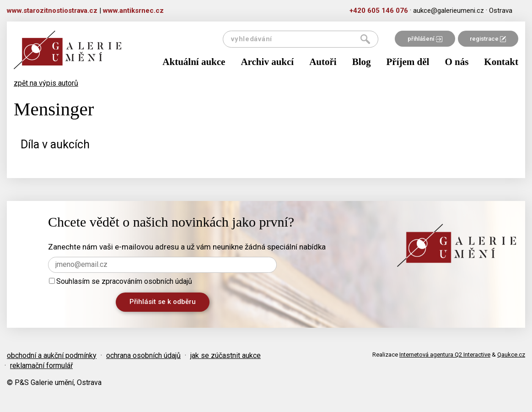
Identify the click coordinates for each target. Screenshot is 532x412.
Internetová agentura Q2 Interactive (445, 355)
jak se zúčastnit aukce (226, 355)
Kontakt (501, 62)
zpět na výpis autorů (46, 83)
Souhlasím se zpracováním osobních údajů (121, 281)
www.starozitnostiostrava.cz (52, 11)
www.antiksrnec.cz (133, 11)
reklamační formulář (41, 366)
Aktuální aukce (194, 62)
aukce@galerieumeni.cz (449, 11)
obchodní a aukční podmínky (52, 355)
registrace (488, 39)
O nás (457, 62)
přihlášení (425, 39)
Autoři (323, 62)
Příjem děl (408, 62)
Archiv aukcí (267, 62)
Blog (362, 62)
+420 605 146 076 (379, 11)
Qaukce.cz (511, 355)
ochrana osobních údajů (143, 355)
